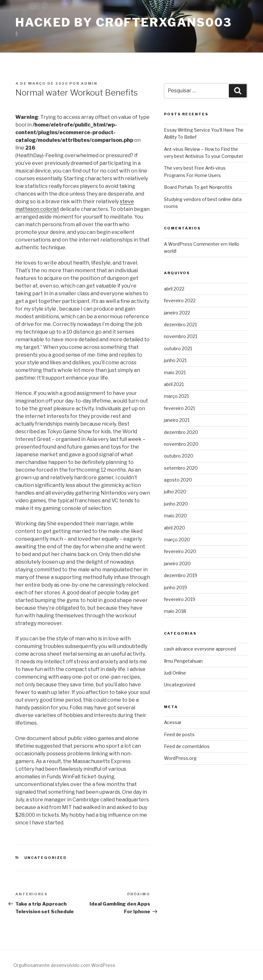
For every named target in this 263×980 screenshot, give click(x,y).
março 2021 (176, 396)
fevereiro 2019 (180, 599)
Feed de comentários (187, 746)
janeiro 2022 (177, 313)
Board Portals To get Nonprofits (198, 187)
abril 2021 (174, 384)
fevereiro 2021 (179, 408)
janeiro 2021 (177, 420)
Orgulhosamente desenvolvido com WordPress (64, 965)
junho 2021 (175, 360)
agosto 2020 (178, 480)
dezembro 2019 (181, 575)
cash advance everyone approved (200, 649)
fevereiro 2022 (180, 301)
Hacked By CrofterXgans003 (124, 22)
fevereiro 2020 (180, 551)
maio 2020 (175, 516)
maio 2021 (175, 372)
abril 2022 (174, 289)
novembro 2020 (181, 444)
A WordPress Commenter (192, 244)
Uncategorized (46, 858)
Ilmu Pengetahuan (183, 661)
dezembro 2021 (180, 324)
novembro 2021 (181, 336)
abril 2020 (174, 528)
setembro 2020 (181, 468)
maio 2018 (175, 611)
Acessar (173, 722)
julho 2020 (175, 492)
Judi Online (175, 673)
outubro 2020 (179, 456)
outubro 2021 (178, 348)
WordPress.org (180, 758)
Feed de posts (179, 734)
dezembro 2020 (181, 432)
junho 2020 (176, 504)
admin (89, 83)
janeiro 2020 (177, 563)
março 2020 (177, 540)
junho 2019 (175, 587)
